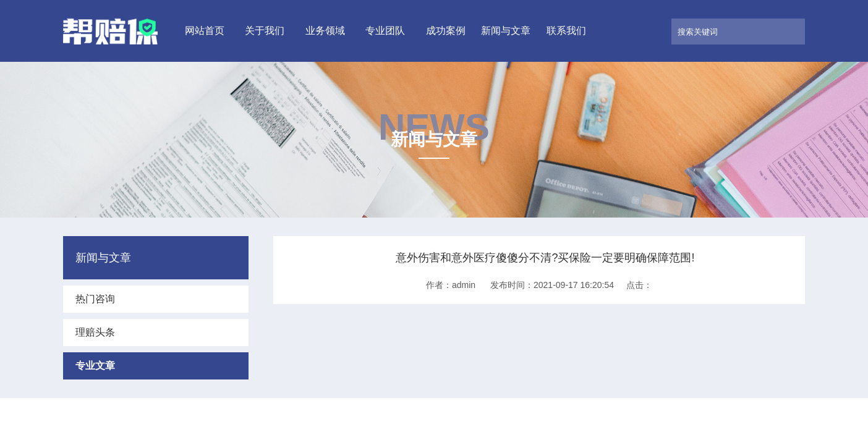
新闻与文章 (506, 31)
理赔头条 (95, 332)
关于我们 (265, 31)
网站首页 (205, 31)
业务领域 (325, 31)
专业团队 (385, 31)
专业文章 (95, 366)
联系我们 (566, 31)
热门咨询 (95, 299)
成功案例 (446, 31)
